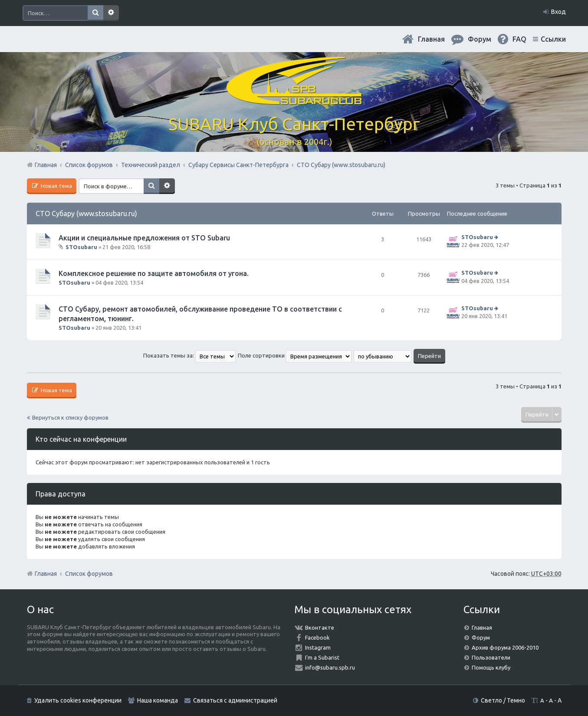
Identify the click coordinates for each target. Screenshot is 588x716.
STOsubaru (81, 247)
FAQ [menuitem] (519, 39)
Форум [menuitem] (480, 39)
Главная (431, 39)
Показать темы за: (189, 355)
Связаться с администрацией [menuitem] (235, 700)
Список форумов (89, 574)
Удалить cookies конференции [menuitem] (78, 700)
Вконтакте (320, 627)
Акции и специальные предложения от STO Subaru (144, 238)
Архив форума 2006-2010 (505, 647)
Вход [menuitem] (558, 12)
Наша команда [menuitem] (158, 700)
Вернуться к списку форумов (70, 417)
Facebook (317, 637)
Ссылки (553, 39)
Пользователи (491, 657)
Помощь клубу (491, 667)
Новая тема (56, 186)
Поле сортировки (295, 355)
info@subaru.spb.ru (330, 667)
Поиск (95, 13)
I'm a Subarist (322, 657)
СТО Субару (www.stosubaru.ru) (86, 213)
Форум (481, 637)
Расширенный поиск (111, 13)
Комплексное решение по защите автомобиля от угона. (154, 273)
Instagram (318, 647)
